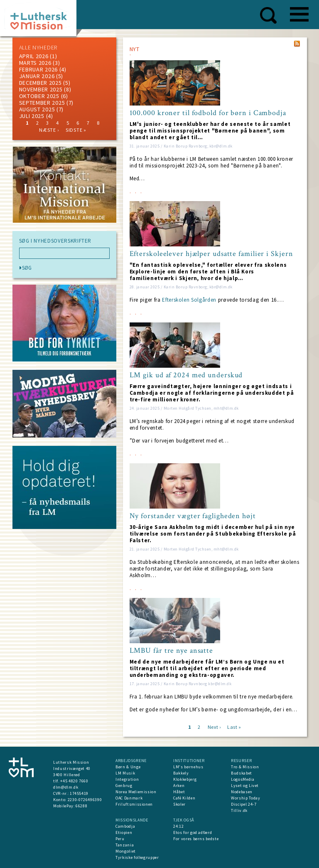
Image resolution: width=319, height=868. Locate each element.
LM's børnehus (188, 767)
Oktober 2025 (39, 96)
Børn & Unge (128, 767)
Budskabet (242, 773)
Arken (179, 786)
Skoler (179, 804)
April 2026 (34, 56)
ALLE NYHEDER (38, 47)
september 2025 (42, 103)
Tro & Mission (245, 767)
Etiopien (124, 832)
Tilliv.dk (239, 810)
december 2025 (40, 83)
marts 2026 (35, 63)
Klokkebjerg (185, 779)
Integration (127, 779)
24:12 (178, 826)
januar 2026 (37, 76)
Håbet (179, 792)
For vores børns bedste (196, 839)
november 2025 (41, 89)
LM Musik (125, 773)
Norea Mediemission (136, 792)
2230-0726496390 (85, 800)
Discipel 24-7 (244, 804)
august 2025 (37, 109)
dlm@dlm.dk (66, 787)
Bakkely (181, 773)
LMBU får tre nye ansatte (172, 651)
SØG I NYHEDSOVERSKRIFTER (55, 241)
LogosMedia (243, 779)
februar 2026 (38, 69)
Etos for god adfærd (193, 832)
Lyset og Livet (245, 786)
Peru (120, 839)
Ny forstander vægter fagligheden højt (193, 516)
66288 (81, 806)
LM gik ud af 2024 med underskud (186, 375)
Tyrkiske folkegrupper (137, 857)
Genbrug (124, 786)
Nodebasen (242, 792)
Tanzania (125, 845)
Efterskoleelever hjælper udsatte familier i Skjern (211, 254)
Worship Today (245, 798)
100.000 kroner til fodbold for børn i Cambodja (208, 113)
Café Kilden (184, 798)
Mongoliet (126, 851)
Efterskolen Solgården (189, 300)
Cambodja (125, 826)
